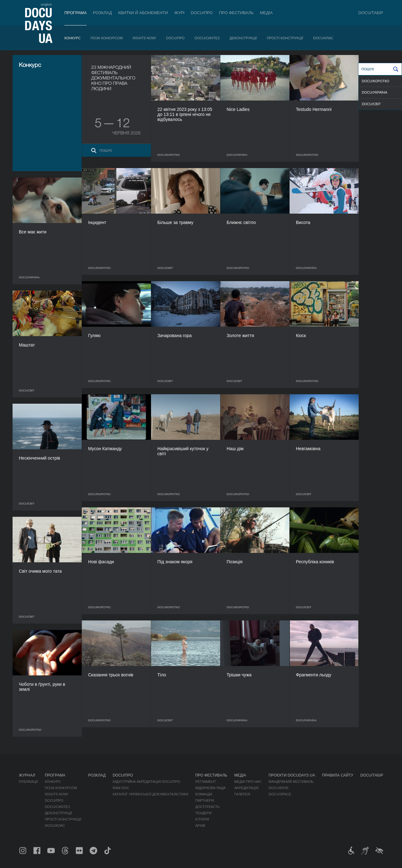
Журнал (27, 775)
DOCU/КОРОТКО (376, 81)
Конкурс (72, 38)
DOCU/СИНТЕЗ (207, 38)
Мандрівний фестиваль (291, 782)
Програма (76, 13)
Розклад (102, 13)
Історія (202, 819)
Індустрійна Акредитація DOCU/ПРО (147, 782)
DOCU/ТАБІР (371, 13)
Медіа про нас (248, 782)
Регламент (206, 782)
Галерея (242, 794)
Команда (204, 794)
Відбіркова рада (211, 788)
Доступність (208, 807)
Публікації (28, 782)
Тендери (204, 813)
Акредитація (246, 788)
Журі (179, 13)
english (46, 4)
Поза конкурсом (106, 38)
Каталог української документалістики (151, 794)
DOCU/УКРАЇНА (375, 92)
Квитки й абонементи (143, 13)
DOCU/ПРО (202, 13)
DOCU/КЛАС (323, 38)
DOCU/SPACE (280, 794)
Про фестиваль (236, 13)
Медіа (266, 13)
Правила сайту (338, 775)
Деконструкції (243, 38)
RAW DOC (121, 788)
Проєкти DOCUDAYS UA (292, 775)
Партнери (205, 800)
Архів (200, 826)
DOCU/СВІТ (371, 104)
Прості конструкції (285, 38)
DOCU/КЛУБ (278, 788)
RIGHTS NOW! (144, 38)
